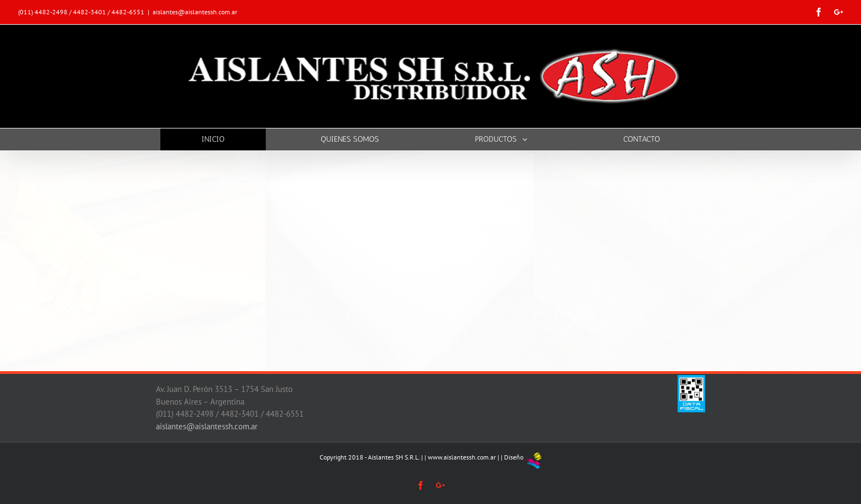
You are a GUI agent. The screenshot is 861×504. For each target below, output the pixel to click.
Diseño (514, 457)
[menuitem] (220, 139)
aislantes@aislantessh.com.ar (195, 12)
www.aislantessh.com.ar (462, 457)
